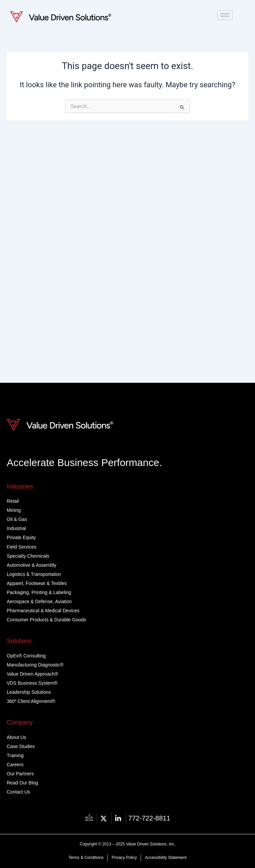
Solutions (19, 641)
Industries (20, 487)
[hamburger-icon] (225, 15)
